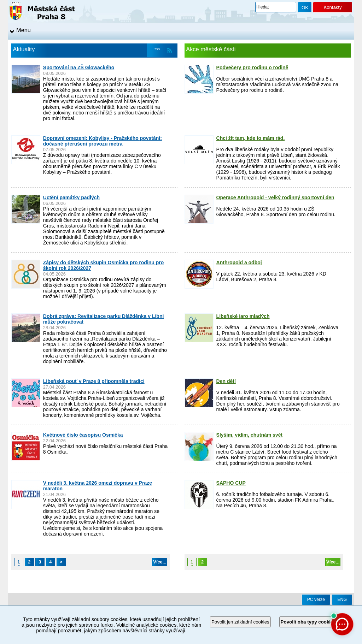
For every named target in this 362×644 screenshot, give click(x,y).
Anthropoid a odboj (239, 262)
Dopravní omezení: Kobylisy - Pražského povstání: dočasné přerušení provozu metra (103, 141)
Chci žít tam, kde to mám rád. (251, 138)
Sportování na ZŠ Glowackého (79, 67)
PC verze (316, 599)
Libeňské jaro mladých (243, 316)
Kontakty (332, 7)
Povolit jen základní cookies (240, 622)
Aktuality (24, 49)
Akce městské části (211, 49)
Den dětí (226, 381)
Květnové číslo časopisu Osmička (83, 435)
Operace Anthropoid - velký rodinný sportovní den (275, 197)
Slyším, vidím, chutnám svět (250, 435)
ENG (342, 599)
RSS (157, 49)
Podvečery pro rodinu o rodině (252, 67)
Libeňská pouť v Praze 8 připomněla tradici (94, 381)
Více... (160, 562)
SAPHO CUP (231, 483)
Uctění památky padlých (71, 197)
